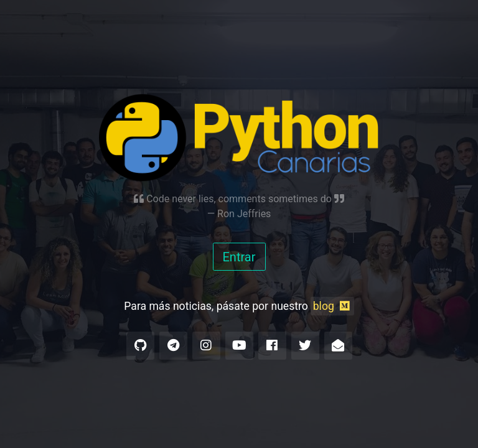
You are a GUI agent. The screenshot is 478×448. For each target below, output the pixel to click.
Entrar (239, 257)
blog (332, 306)
